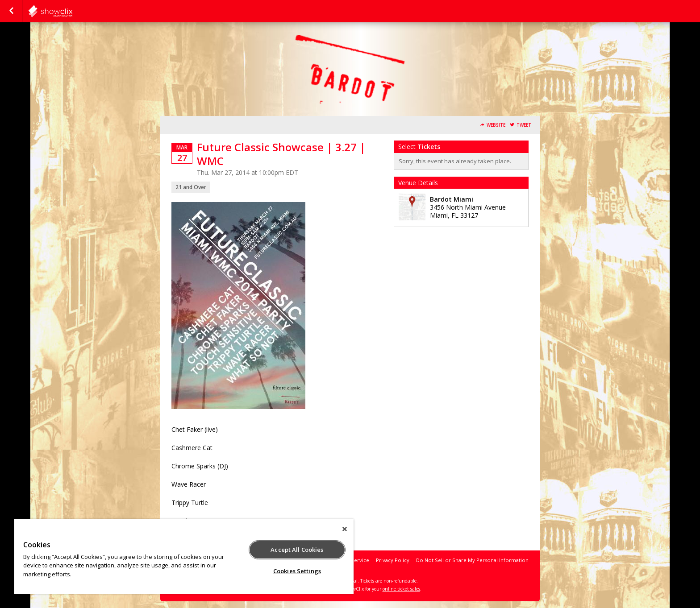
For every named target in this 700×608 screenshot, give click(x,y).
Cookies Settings (297, 571)
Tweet (524, 125)
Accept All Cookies (297, 550)
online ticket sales (401, 589)
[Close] (345, 529)
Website (496, 125)
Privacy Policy (393, 560)
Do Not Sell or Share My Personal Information (472, 560)
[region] (184, 556)
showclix (72, 11)
